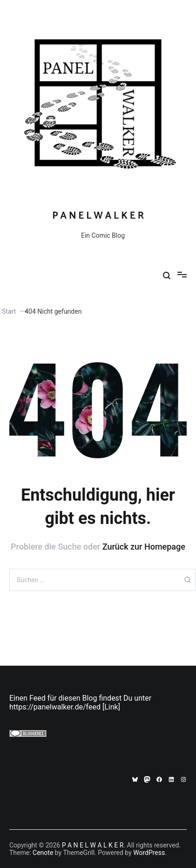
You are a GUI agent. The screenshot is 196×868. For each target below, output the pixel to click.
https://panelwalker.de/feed (55, 707)
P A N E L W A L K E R (98, 216)
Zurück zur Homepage (144, 547)
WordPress (149, 853)
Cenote (43, 853)
